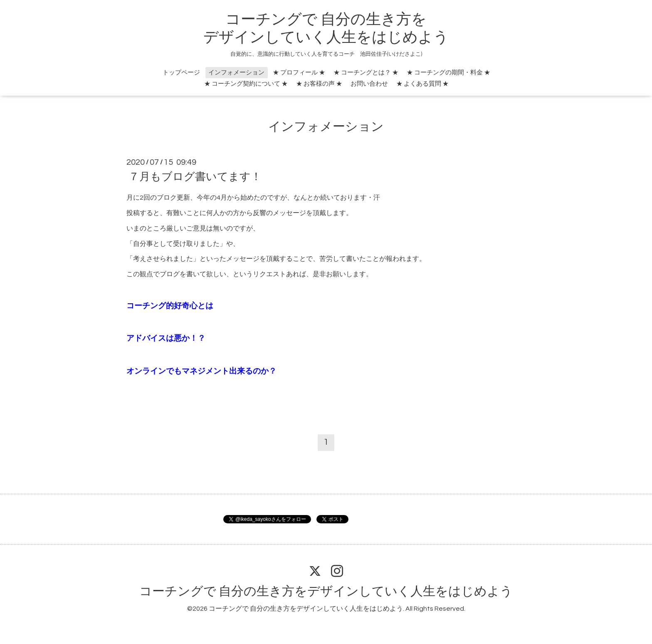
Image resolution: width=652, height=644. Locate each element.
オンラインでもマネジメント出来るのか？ (201, 371)
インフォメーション (236, 73)
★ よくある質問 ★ (422, 84)
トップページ (181, 73)
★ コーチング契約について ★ (246, 84)
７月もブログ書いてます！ (195, 177)
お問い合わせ (369, 84)
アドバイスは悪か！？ (166, 338)
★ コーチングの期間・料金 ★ (448, 73)
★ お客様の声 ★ (319, 84)
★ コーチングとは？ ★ (366, 73)
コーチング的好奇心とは (170, 306)
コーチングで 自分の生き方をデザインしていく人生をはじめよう (326, 591)
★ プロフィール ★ (299, 73)
